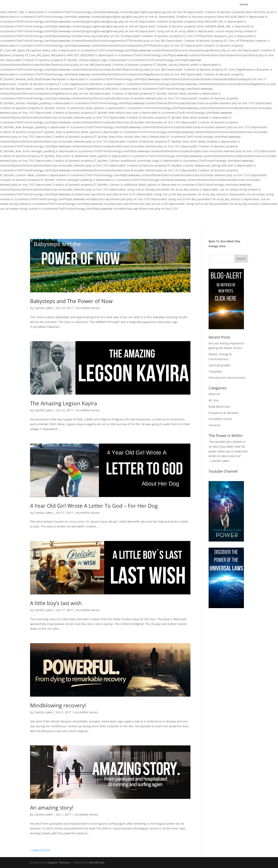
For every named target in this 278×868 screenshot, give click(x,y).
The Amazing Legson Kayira (63, 403)
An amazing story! (52, 808)
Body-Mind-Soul (219, 407)
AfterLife (214, 394)
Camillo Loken (43, 308)
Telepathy (215, 371)
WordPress (97, 862)
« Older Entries (40, 850)
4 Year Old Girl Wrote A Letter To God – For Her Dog (94, 506)
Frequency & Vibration (224, 413)
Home (244, 5)
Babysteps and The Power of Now (71, 301)
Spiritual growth (219, 365)
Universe (215, 425)
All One (214, 400)
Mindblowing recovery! (58, 705)
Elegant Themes (59, 862)
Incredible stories (88, 308)
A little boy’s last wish (56, 603)
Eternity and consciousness (227, 378)
